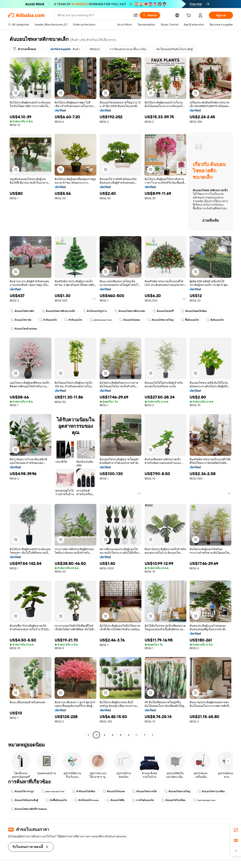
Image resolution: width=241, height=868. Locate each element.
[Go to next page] (153, 735)
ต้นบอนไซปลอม (130, 320)
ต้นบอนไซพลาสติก (22, 311)
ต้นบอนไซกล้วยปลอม (24, 329)
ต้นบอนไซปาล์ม (21, 320)
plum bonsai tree (53, 791)
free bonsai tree (204, 800)
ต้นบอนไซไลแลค (114, 791)
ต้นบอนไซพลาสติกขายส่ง (130, 311)
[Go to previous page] (88, 735)
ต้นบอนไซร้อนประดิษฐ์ (24, 800)
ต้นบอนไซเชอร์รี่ (163, 311)
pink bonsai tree (101, 320)
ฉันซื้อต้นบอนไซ (56, 800)
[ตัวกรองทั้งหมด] (25, 49)
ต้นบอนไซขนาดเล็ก (145, 791)
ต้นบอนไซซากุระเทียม (211, 791)
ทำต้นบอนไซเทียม (84, 791)
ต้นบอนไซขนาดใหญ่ (160, 320)
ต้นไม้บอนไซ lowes (87, 800)
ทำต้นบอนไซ (48, 320)
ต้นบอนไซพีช (115, 800)
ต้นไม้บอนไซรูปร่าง (95, 311)
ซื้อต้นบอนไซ (190, 320)
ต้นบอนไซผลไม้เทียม (194, 311)
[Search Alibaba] (94, 15)
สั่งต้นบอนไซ (215, 320)
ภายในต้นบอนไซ (143, 800)
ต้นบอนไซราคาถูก (22, 791)
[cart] (189, 16)
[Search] (150, 15)
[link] (236, 830)
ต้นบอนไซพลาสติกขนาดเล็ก (58, 311)
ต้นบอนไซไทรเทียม (174, 800)
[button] (136, 15)
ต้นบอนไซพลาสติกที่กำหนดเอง (29, 809)
